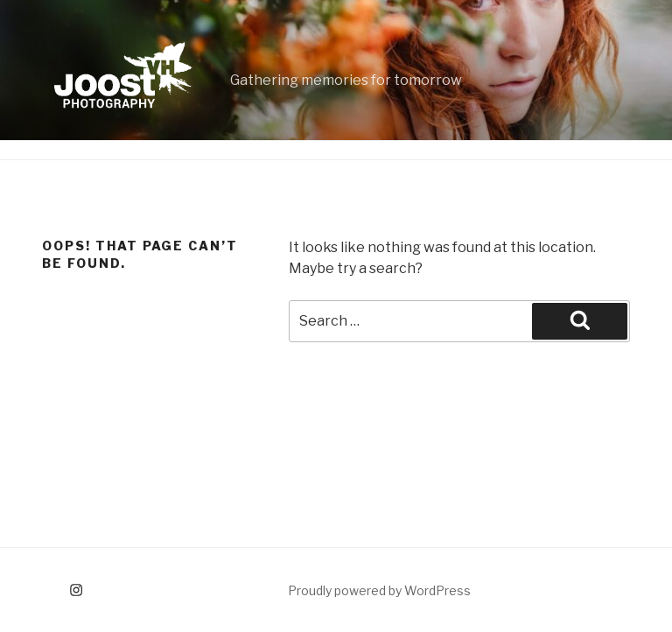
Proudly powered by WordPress (379, 590)
